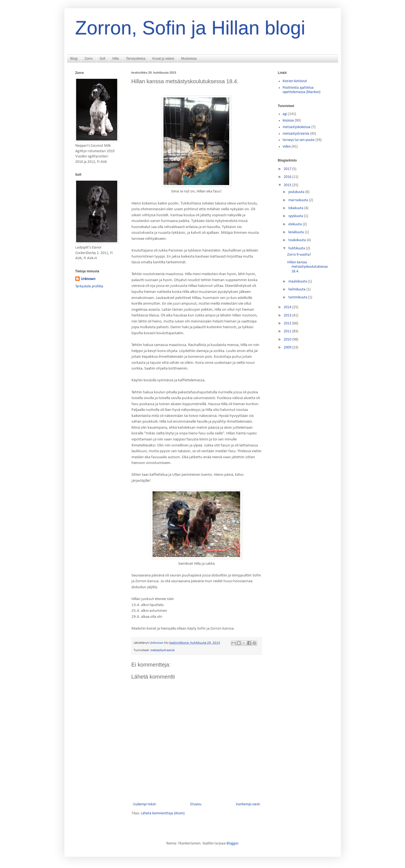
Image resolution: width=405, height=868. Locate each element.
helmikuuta (297, 289)
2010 (288, 340)
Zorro (89, 59)
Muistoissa (189, 59)
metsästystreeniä (162, 650)
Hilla (116, 59)
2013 (288, 315)
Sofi (103, 59)
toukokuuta (298, 240)
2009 (288, 348)
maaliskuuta (298, 282)
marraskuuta (299, 200)
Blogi (74, 59)
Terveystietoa (136, 59)
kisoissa (288, 121)
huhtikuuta (297, 248)
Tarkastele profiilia (89, 286)
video (287, 147)
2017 (288, 169)
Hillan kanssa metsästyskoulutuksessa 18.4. (308, 267)
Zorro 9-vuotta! (299, 255)
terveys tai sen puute (299, 140)
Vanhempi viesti (248, 804)
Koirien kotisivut (295, 81)
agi (285, 114)
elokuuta (295, 224)
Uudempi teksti (144, 804)
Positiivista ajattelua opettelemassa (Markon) (301, 90)
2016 (288, 177)
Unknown (88, 279)
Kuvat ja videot (163, 59)
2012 (288, 323)
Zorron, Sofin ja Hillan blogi (190, 28)
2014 (288, 307)
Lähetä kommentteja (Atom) (163, 813)
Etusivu (196, 804)
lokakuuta (296, 208)
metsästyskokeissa (297, 127)
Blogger (232, 844)
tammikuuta (298, 297)
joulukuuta (297, 192)
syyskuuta (296, 216)
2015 (288, 185)
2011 (288, 331)
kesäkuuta (297, 232)
